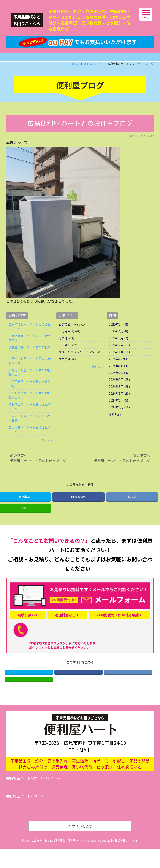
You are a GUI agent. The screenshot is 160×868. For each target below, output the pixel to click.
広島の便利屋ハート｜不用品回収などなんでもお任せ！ (39, 3)
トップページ (23, 833)
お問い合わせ (100, 803)
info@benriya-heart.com (106, 769)
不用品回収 (66, 342)
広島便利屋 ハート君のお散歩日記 (30, 395)
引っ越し (65, 356)
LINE (29, 696)
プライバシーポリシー (56, 833)
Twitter (29, 685)
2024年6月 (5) (118, 412)
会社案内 (20, 821)
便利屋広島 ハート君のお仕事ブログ (30, 361)
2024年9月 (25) (119, 391)
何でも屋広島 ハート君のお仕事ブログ (30, 406)
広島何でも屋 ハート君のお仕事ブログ (30, 338)
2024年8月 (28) (119, 398)
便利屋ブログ (43, 821)
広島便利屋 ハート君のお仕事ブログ (30, 349)
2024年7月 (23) (119, 405)
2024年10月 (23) (120, 384)
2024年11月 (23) (120, 377)
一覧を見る (46, 451)
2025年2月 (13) (119, 356)
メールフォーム (86, 68)
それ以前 (115, 425)
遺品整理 (65, 370)
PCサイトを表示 (80, 845)
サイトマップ (89, 833)
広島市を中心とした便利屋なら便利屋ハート (57, 859)
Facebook (78, 507)
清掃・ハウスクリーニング (77, 363)
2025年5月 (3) (118, 335)
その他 (63, 349)
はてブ (132, 507)
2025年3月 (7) (118, 349)
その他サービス (72, 803)
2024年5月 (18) (119, 418)
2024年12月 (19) (120, 370)
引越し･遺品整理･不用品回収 (33, 803)
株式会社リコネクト (127, 859)
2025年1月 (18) (119, 363)
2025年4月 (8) (118, 342)
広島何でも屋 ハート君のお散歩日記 (30, 429)
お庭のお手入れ (69, 335)
